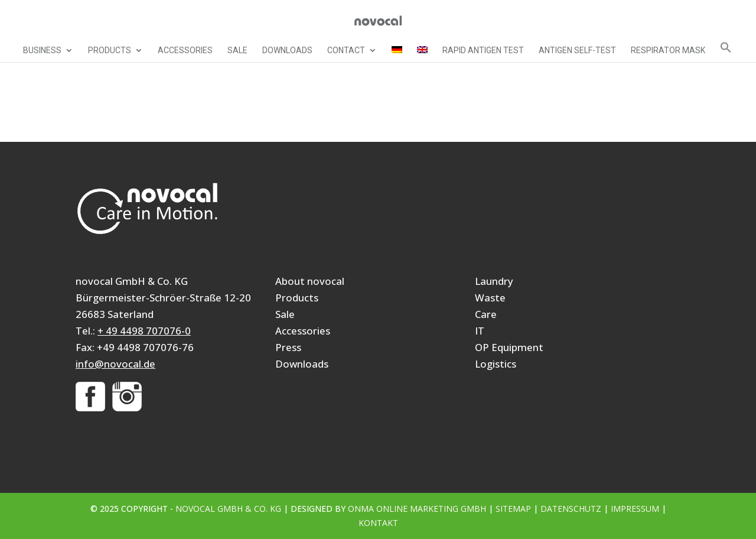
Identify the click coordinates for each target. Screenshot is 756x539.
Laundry (494, 281)
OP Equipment (509, 347)
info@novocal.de (115, 364)
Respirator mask (668, 51)
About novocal (310, 281)
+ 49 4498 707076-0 (144, 331)
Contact (346, 51)
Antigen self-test (577, 51)
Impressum (635, 509)
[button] (726, 52)
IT (480, 331)
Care (486, 314)
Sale (237, 51)
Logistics (496, 364)
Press (288, 347)
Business (42, 51)
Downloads (287, 51)
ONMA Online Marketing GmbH (417, 509)
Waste (490, 298)
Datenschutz (571, 509)
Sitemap (513, 509)
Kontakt (378, 523)
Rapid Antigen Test (483, 51)
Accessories (185, 51)
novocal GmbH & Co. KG (228, 509)
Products (110, 51)
